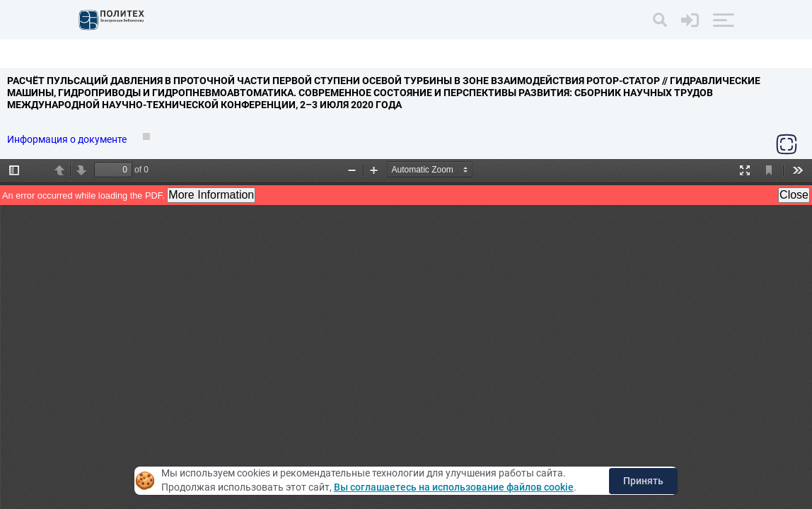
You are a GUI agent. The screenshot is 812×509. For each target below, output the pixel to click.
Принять (643, 481)
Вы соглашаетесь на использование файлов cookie (454, 487)
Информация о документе (68, 139)
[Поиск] (660, 20)
